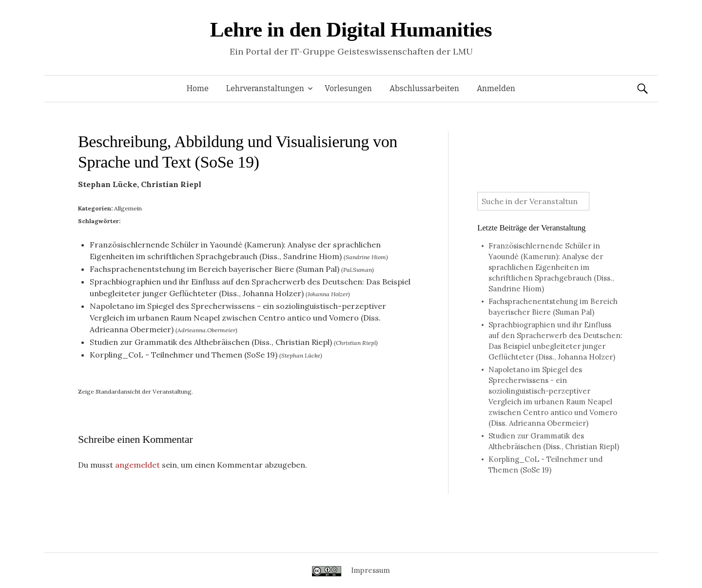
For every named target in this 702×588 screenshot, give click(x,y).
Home (198, 88)
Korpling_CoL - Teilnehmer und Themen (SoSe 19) (184, 355)
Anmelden (496, 88)
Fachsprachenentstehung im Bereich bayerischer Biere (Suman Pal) (214, 269)
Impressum (370, 570)
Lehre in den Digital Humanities (351, 29)
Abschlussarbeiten (424, 88)
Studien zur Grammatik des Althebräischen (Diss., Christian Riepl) (211, 342)
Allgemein (128, 208)
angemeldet (137, 465)
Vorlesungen (348, 88)
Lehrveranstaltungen (265, 88)
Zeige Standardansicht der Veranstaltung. (136, 391)
